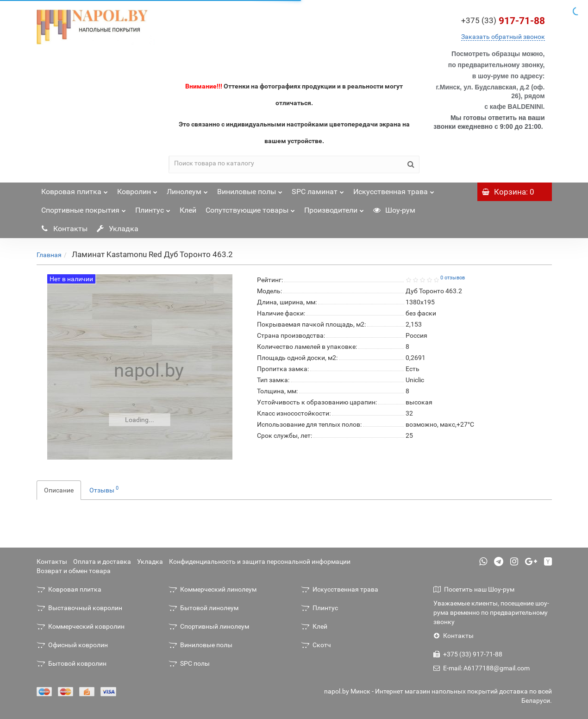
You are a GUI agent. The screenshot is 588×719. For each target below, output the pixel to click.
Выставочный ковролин (79, 608)
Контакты (64, 229)
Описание (59, 490)
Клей (188, 210)
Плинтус (153, 208)
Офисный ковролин (72, 645)
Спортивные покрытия (84, 208)
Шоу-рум (394, 210)
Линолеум (187, 189)
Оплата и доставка (102, 561)
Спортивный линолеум (209, 626)
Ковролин (137, 189)
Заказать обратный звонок (503, 37)
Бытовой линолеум (203, 608)
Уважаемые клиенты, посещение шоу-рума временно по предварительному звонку (491, 612)
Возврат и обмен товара (74, 571)
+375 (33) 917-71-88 (468, 654)
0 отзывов (453, 278)
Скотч (316, 645)
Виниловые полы (250, 189)
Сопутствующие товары (250, 208)
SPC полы (189, 663)
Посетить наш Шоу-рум (474, 589)
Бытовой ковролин (72, 663)
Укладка (118, 229)
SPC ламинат (318, 189)
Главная (49, 255)
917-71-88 (503, 21)
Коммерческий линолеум (213, 589)
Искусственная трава (394, 189)
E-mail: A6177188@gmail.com (482, 668)
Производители (334, 208)
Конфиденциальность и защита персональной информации (260, 561)
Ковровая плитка (75, 189)
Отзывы (104, 489)
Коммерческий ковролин (81, 626)
